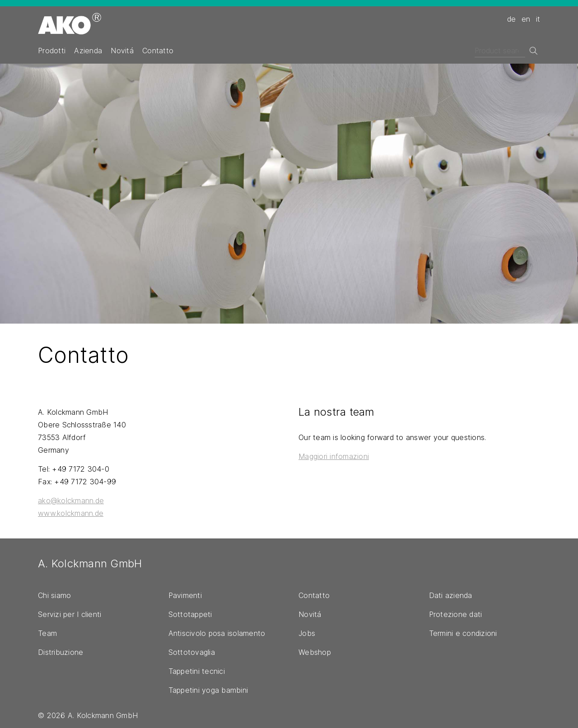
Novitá (122, 51)
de (512, 19)
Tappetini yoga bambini (208, 690)
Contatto (158, 51)
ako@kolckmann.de (71, 501)
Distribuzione (61, 652)
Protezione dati (456, 614)
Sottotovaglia (192, 652)
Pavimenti (185, 595)
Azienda (88, 51)
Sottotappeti (190, 614)
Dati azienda (451, 595)
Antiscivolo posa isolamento (217, 633)
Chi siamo (54, 595)
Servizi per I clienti (70, 614)
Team (47, 633)
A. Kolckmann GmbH (90, 563)
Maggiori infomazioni (334, 456)
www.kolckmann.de (71, 513)
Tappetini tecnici (197, 671)
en (526, 19)
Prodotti (52, 51)
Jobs (307, 633)
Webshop (315, 652)
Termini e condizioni (463, 633)
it (538, 19)
